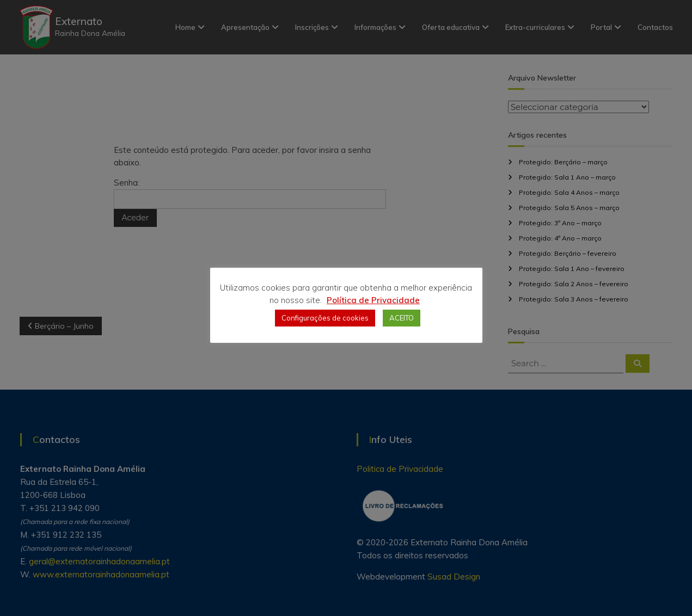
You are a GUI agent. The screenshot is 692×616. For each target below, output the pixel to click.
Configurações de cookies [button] (325, 318)
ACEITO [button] (402, 318)
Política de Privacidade (373, 300)
